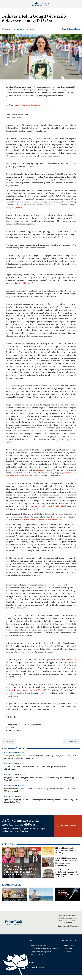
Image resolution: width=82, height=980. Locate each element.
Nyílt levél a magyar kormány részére (30, 105)
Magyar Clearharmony (39, 945)
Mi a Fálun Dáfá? (70, 945)
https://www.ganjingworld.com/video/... (42, 520)
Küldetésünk (68, 949)
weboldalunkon (25, 283)
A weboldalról (69, 941)
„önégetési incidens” (45, 470)
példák (45, 588)
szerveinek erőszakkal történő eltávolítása (46, 506)
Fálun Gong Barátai (37, 955)
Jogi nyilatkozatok (37, 967)
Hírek (31, 941)
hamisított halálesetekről (31, 476)
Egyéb (32, 963)
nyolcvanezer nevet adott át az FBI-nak (28, 690)
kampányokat (47, 459)
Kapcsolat (67, 952)
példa (59, 237)
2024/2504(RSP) (14, 208)
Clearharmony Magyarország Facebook (44, 949)
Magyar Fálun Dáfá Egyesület (41, 952)
